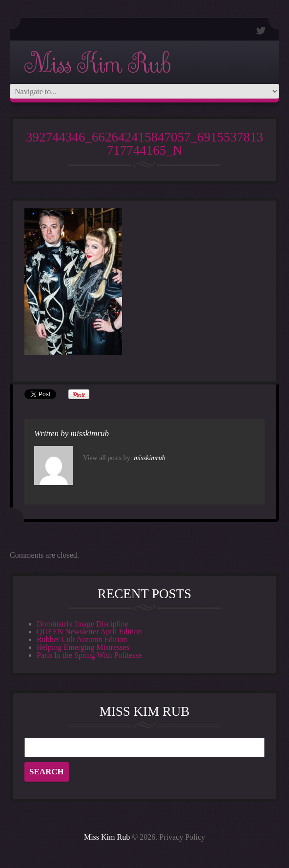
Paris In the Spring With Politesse (89, 655)
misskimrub (90, 434)
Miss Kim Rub (97, 64)
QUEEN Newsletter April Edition (89, 632)
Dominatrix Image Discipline (83, 624)
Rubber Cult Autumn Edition (82, 639)
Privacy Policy (182, 837)
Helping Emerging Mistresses (83, 647)
